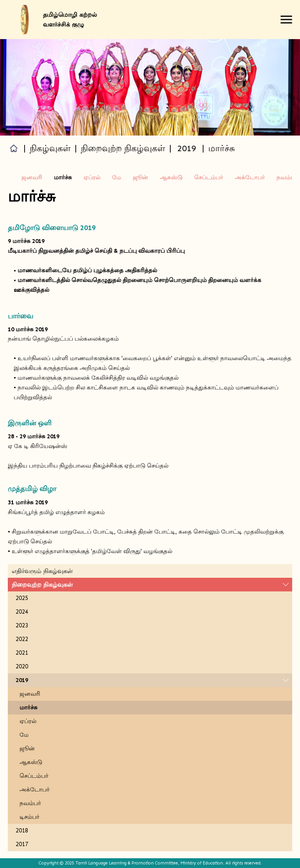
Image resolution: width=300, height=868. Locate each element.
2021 (22, 653)
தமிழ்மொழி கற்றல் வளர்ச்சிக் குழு (70, 20)
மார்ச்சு (29, 707)
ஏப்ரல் (92, 177)
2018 (22, 830)
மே (117, 177)
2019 (187, 148)
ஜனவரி (32, 177)
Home (14, 148)
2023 (22, 625)
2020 (22, 666)
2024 (22, 612)
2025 (22, 598)
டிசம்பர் (29, 817)
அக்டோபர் (250, 177)
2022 (22, 639)
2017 (22, 844)
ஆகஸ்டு (171, 177)
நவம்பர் (287, 177)
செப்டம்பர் (209, 177)
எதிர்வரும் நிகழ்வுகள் (42, 571)
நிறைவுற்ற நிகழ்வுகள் (42, 585)
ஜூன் (140, 177)
